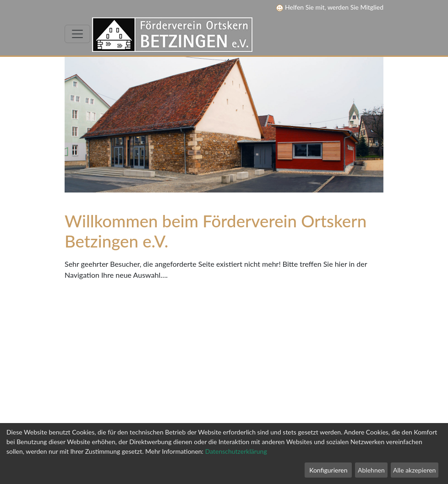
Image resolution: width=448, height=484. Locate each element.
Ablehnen (371, 470)
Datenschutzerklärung (236, 451)
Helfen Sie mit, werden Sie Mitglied (330, 7)
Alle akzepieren (414, 470)
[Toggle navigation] (77, 34)
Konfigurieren (328, 470)
